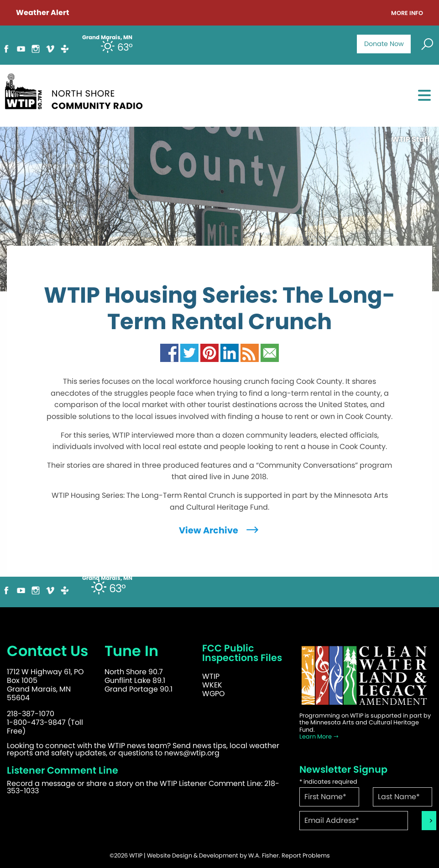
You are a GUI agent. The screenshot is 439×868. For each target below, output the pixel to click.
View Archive (220, 530)
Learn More (319, 736)
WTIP (211, 676)
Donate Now (384, 44)
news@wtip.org (192, 753)
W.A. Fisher (264, 855)
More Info (407, 13)
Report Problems (306, 855)
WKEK (212, 685)
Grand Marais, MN (107, 578)
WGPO (214, 694)
